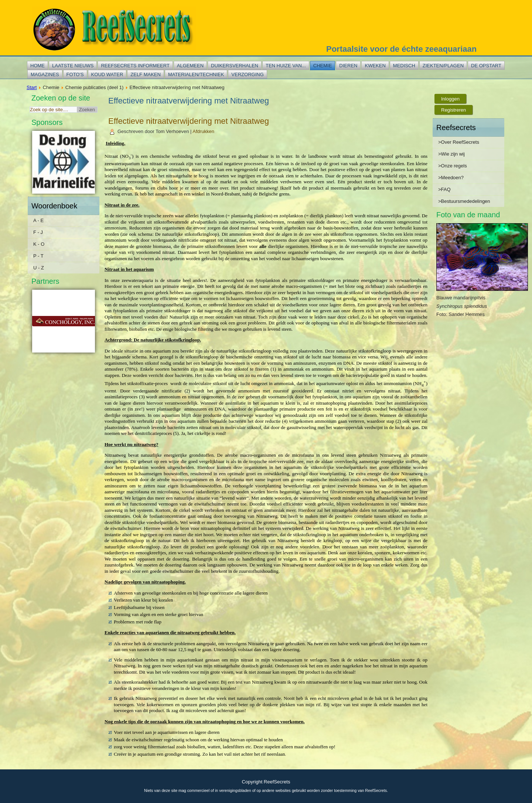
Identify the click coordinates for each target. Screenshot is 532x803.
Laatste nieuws (73, 66)
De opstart (486, 66)
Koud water (107, 74)
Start (32, 87)
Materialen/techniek (196, 74)
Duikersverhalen (235, 66)
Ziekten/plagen (443, 66)
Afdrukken (203, 131)
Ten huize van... (286, 66)
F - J (38, 232)
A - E (38, 220)
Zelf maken (146, 74)
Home (37, 66)
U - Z (39, 268)
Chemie (323, 66)
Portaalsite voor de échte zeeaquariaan (401, 49)
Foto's (75, 74)
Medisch (404, 66)
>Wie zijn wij (451, 154)
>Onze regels (453, 166)
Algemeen (190, 66)
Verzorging (247, 74)
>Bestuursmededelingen (464, 201)
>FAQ (444, 189)
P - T (38, 256)
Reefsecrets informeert (135, 66)
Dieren (348, 66)
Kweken (375, 66)
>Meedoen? (451, 178)
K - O (39, 244)
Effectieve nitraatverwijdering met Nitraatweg (189, 121)
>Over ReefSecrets (459, 142)
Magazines (45, 74)
